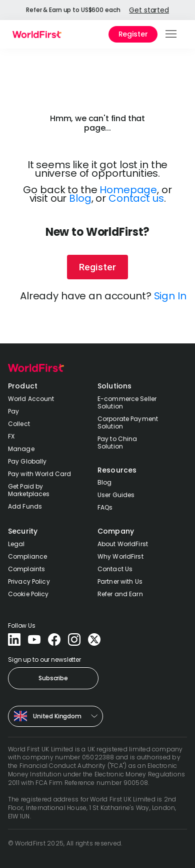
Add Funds (25, 506)
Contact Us (115, 569)
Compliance (27, 556)
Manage (21, 449)
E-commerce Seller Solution (127, 402)
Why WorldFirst (120, 556)
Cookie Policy (28, 594)
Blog (80, 198)
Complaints (26, 569)
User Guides (116, 495)
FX (11, 436)
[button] (172, 34)
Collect (19, 424)
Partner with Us (120, 581)
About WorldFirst (123, 544)
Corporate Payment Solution (128, 422)
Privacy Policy (29, 581)
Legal (16, 544)
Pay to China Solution (117, 443)
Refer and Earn (120, 594)
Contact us (136, 198)
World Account (31, 399)
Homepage (128, 190)
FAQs (105, 507)
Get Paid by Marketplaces (29, 490)
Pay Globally (27, 461)
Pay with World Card (39, 474)
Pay (13, 411)
